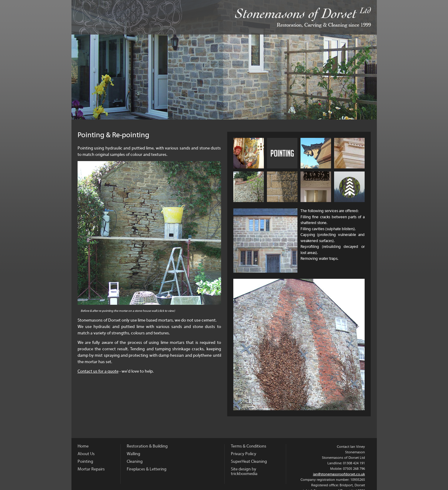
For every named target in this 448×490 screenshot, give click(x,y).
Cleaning (282, 187)
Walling (249, 187)
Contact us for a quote (98, 372)
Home (83, 446)
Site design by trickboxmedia (244, 472)
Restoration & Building (147, 446)
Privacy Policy (244, 454)
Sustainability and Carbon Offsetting (349, 187)
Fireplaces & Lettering (316, 187)
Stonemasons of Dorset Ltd (224, 17)
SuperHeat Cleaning (249, 462)
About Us (249, 153)
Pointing (85, 462)
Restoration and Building (349, 153)
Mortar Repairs (316, 153)
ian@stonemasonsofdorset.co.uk (339, 474)
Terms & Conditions (249, 446)
